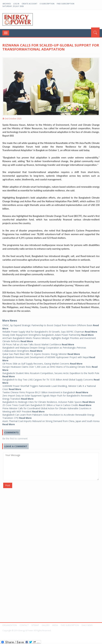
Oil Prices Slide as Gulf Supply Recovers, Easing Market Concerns (42, 362)
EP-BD (18, 19)
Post (8, 485)
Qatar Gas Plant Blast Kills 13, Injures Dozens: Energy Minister (41, 352)
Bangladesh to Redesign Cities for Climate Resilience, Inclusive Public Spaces (49, 400)
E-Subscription (47, 4)
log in (16, 4)
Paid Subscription (66, 4)
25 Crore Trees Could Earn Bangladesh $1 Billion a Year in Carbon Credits (47, 404)
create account (30, 4)
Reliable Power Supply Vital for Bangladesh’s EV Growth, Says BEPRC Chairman (50, 330)
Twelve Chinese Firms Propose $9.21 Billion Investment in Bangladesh (45, 391)
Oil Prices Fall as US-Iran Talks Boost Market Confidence (38, 343)
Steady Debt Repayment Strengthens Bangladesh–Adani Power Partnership (48, 333)
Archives (7, 4)
